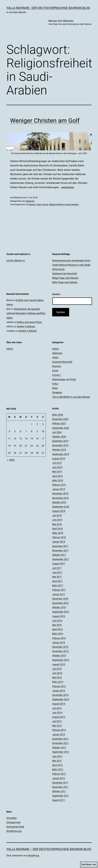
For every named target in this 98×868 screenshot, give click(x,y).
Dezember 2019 (60, 441)
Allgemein (30, 201)
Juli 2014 (57, 708)
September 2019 (61, 454)
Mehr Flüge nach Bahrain (65, 282)
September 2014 (61, 699)
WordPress (33, 856)
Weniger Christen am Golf (45, 121)
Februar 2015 (59, 686)
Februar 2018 (59, 537)
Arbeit (55, 357)
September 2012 (61, 752)
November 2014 (60, 695)
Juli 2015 (57, 669)
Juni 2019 (57, 467)
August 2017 (59, 564)
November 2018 (60, 498)
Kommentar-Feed (15, 827)
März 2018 (58, 533)
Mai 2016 (57, 625)
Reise (55, 388)
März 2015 (58, 682)
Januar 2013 (59, 734)
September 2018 (61, 507)
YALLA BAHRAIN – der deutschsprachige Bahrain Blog (49, 849)
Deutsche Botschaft (62, 362)
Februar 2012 (59, 774)
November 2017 (60, 551)
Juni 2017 (57, 572)
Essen (55, 371)
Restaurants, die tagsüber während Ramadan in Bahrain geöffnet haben (26, 313)
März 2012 (58, 769)
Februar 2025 (59, 423)
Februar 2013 (59, 730)
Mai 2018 (57, 524)
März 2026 (58, 415)
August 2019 (59, 459)
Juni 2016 (57, 621)
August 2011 (59, 800)
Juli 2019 (57, 463)
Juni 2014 (57, 713)
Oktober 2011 (59, 791)
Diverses (57, 366)
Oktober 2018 (59, 502)
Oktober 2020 (59, 437)
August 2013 (59, 717)
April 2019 (57, 476)
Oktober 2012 (59, 748)
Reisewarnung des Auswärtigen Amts (71, 260)
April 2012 (57, 765)
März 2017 (58, 585)
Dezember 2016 (60, 599)
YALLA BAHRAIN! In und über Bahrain (71, 397)
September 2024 (61, 428)
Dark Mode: (89, 865)
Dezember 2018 (60, 494)
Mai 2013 (57, 726)
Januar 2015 (59, 691)
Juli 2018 (57, 515)
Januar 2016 (59, 642)
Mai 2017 (57, 577)
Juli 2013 (57, 721)
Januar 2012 (59, 778)
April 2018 (57, 529)
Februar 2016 (59, 638)
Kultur (55, 384)
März (11, 460)
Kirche (45, 205)
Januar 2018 (59, 542)
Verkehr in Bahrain (26, 326)
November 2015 (60, 651)
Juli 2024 (57, 432)
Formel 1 (57, 375)
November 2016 (60, 603)
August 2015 (59, 664)
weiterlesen (68, 187)
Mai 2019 (57, 472)
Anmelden (12, 818)
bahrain (32, 205)
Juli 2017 (57, 568)
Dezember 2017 (60, 546)
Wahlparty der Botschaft (65, 274)
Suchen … (57, 294)
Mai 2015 (57, 677)
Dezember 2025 (60, 419)
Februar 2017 (59, 590)
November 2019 (60, 445)
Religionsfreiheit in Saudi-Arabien (64, 205)
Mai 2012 (57, 761)
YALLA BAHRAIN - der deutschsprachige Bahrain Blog (48, 8)
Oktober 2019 (59, 450)
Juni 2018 (57, 520)
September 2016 (61, 612)
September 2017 (61, 559)
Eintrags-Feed (13, 822)
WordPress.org (14, 831)
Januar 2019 (59, 489)
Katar (39, 205)
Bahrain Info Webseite (70, 23)
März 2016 (58, 634)
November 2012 (60, 743)
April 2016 (57, 629)
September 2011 (61, 796)
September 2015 (61, 660)
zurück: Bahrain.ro (16, 260)
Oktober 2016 (59, 607)
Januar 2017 (59, 594)
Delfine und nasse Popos (29, 322)
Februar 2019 (59, 485)
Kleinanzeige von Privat (64, 379)
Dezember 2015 (60, 647)
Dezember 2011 (60, 783)
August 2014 (59, 704)
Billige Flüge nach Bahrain (65, 278)
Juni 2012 (57, 756)
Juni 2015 (57, 673)
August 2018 (59, 511)
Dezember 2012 (60, 739)
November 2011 (60, 787)
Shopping (57, 392)
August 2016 (59, 616)
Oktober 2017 (59, 555)
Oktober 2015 (59, 656)
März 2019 (58, 480)
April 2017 (57, 581)
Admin (10, 349)
